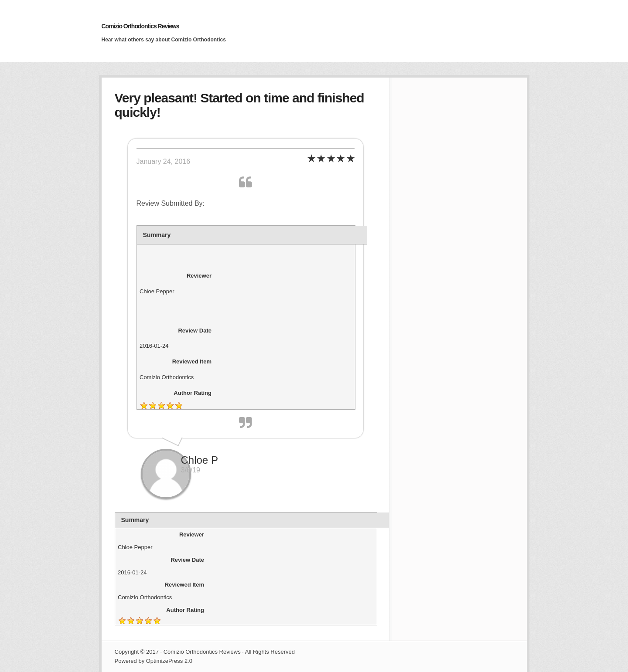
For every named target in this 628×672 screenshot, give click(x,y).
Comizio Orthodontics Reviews (140, 26)
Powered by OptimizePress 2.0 (154, 661)
